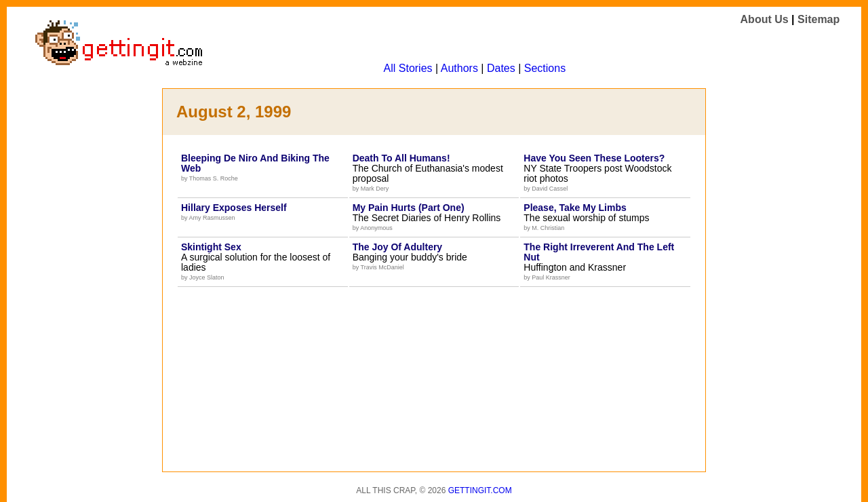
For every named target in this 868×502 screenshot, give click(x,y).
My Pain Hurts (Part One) (409, 208)
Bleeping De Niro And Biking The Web (255, 163)
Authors (459, 68)
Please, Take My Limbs (575, 208)
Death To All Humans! (401, 158)
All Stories (408, 68)
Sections (545, 68)
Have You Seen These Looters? (594, 158)
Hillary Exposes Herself (234, 208)
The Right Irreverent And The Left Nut (599, 252)
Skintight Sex (211, 247)
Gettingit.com (480, 490)
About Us (765, 19)
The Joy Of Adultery (398, 247)
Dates (501, 68)
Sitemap (818, 19)
